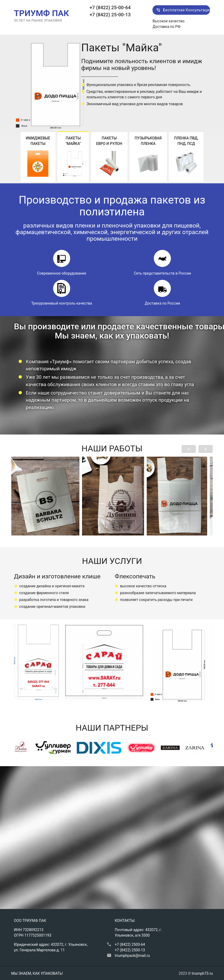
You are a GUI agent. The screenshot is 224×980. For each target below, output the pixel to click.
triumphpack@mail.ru (132, 956)
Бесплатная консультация (183, 10)
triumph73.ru (202, 973)
